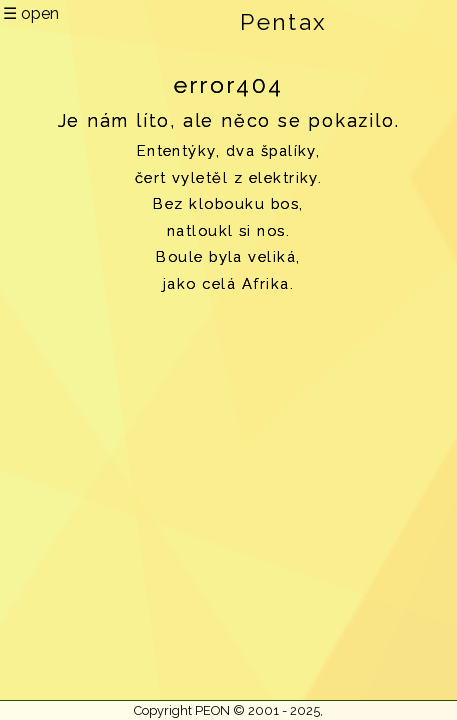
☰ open (31, 13)
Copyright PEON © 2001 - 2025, (228, 710)
